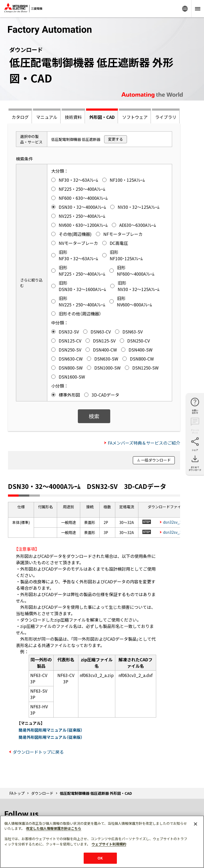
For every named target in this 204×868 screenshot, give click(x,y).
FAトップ (17, 793)
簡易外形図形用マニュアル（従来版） (51, 730)
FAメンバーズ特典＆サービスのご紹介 (144, 443)
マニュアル (47, 117)
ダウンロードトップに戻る (38, 752)
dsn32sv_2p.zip (177, 522)
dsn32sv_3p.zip (177, 532)
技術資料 (73, 117)
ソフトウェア (135, 117)
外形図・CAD (102, 117)
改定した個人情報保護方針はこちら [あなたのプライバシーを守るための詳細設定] (54, 828)
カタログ (20, 117)
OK (100, 858)
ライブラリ (166, 117)
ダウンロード (42, 793)
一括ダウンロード (156, 460)
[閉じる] (195, 824)
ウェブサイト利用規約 (109, 844)
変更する (116, 139)
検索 (94, 416)
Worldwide (185, 9)
